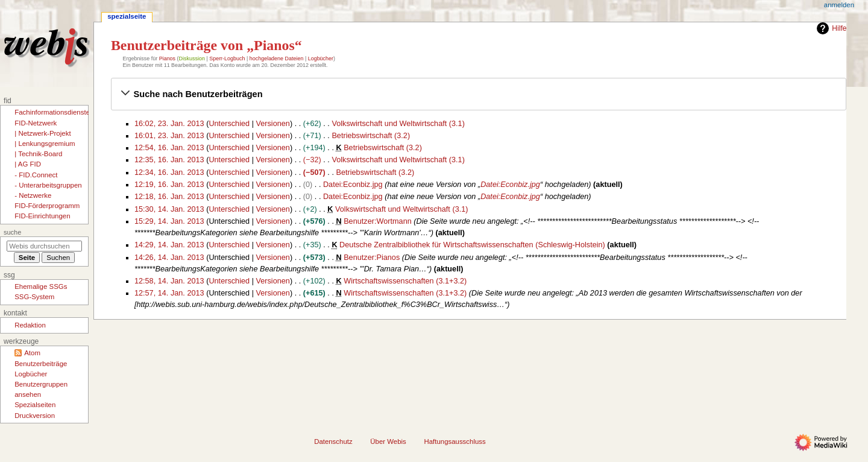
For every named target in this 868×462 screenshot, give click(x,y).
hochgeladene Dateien (277, 59)
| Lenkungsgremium (45, 144)
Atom (32, 353)
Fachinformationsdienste (52, 112)
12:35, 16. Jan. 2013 (169, 160)
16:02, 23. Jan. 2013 (169, 124)
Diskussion (192, 59)
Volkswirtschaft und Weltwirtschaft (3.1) (398, 124)
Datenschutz (333, 441)
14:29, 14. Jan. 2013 (169, 245)
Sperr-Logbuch (227, 59)
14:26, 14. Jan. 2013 (169, 258)
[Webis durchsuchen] (44, 246)
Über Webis (388, 441)
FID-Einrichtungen (42, 216)
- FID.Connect (36, 175)
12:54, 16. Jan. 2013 (169, 148)
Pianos (167, 59)
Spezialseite (127, 16)
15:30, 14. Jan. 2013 (169, 209)
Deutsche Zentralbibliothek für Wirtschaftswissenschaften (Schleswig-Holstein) (472, 245)
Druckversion (35, 416)
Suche (12, 232)
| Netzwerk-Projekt (42, 133)
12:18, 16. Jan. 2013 (169, 197)
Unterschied (229, 124)
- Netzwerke (33, 195)
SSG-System (34, 297)
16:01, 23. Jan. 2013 (169, 136)
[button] (479, 94)
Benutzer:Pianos (372, 258)
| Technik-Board (38, 154)
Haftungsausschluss (454, 441)
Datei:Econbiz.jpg (353, 185)
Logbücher (321, 59)
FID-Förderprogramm (47, 206)
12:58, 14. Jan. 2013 (169, 281)
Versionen (272, 124)
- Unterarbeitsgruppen (48, 185)
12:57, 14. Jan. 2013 (169, 293)
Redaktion (30, 325)
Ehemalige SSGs (41, 286)
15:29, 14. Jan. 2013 (169, 221)
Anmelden (839, 5)
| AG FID (28, 164)
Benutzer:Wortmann (378, 221)
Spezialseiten (35, 405)
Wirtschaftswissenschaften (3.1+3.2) (405, 281)
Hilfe (830, 28)
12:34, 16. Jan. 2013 (169, 172)
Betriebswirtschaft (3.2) (371, 136)
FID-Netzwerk (36, 123)
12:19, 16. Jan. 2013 (169, 185)
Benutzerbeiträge (41, 364)
